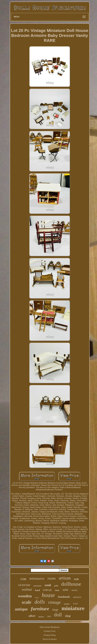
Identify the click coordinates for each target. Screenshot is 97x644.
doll (58, 615)
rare (49, 616)
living (37, 598)
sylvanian (38, 586)
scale (27, 602)
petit (56, 586)
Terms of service (50, 639)
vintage (54, 602)
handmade (64, 597)
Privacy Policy (50, 635)
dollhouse (71, 584)
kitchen (41, 617)
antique (21, 609)
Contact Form (50, 631)
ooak (48, 585)
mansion (77, 597)
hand (37, 590)
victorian (24, 585)
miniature (73, 608)
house (48, 595)
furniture (40, 609)
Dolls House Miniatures (50, 627)
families (67, 604)
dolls (40, 602)
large (55, 610)
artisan (65, 578)
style (76, 579)
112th (23, 579)
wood (75, 604)
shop (68, 616)
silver (32, 616)
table (66, 590)
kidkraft (47, 590)
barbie (75, 590)
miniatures (37, 578)
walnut (27, 589)
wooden (25, 596)
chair (57, 590)
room (52, 578)
